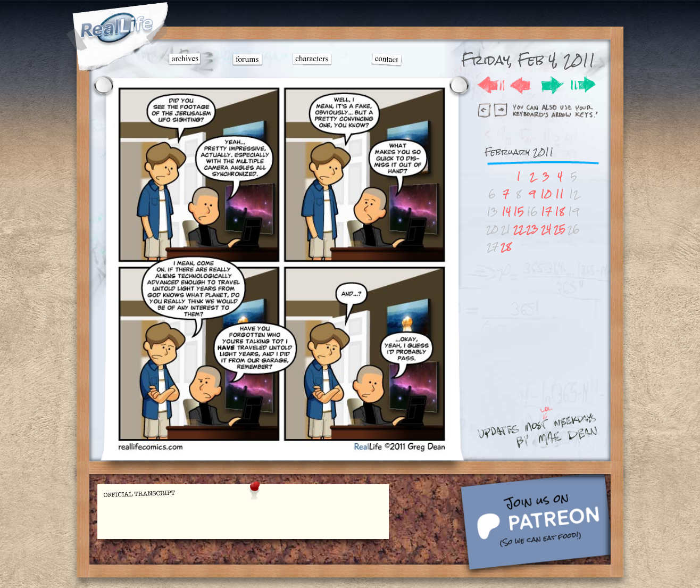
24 (546, 229)
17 (546, 212)
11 (560, 194)
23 (532, 229)
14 (506, 212)
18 (560, 212)
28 (506, 247)
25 (560, 229)
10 (546, 194)
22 (519, 229)
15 (519, 212)
